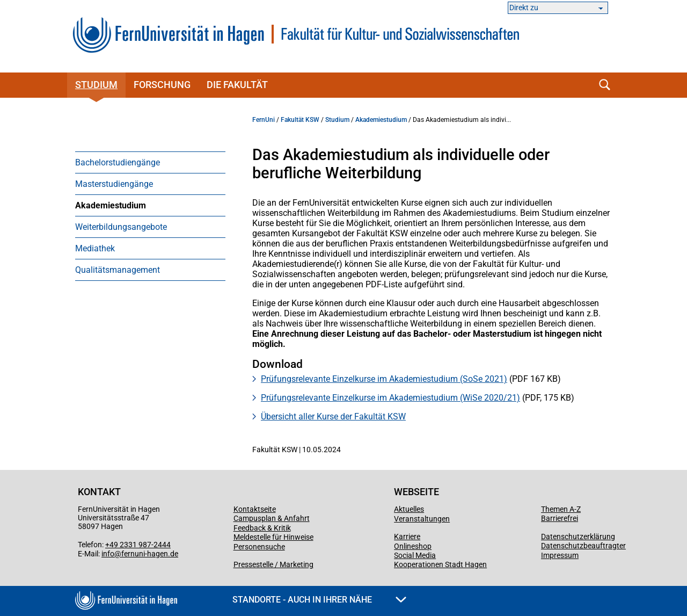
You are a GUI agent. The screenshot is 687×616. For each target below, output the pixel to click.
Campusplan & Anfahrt (272, 518)
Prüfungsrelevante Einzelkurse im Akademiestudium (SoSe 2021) (384, 379)
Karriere (407, 537)
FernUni (264, 120)
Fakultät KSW (300, 120)
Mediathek (95, 248)
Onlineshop (413, 546)
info (108, 554)
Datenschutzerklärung (578, 537)
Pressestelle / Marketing (273, 564)
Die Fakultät (237, 85)
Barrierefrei (560, 518)
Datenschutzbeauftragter (583, 546)
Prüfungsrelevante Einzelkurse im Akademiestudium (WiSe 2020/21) (390, 398)
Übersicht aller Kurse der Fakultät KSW (333, 416)
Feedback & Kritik (262, 528)
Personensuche (259, 547)
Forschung (162, 85)
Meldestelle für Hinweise (273, 537)
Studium (96, 85)
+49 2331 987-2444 (138, 545)
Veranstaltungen (422, 519)
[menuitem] (150, 162)
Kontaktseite (255, 509)
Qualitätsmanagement (118, 270)
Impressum (560, 555)
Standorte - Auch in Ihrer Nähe (319, 600)
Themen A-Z (561, 509)
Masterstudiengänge (114, 184)
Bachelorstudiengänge (118, 162)
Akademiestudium (111, 205)
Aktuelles (409, 509)
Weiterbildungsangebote (121, 227)
